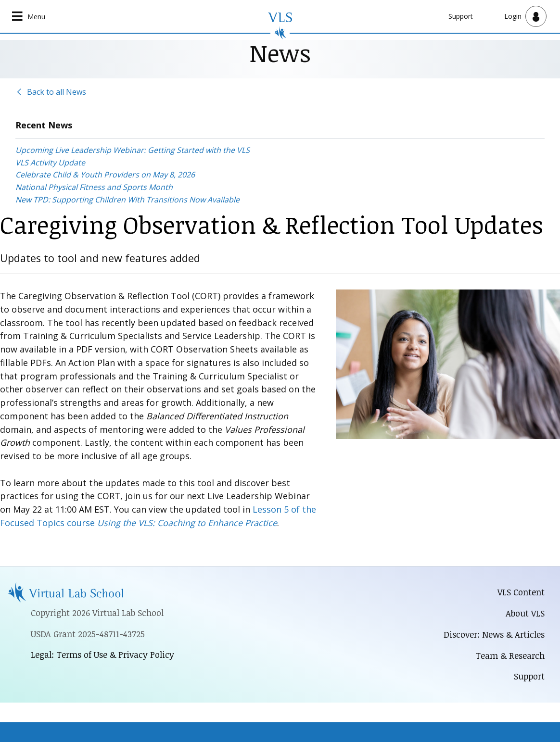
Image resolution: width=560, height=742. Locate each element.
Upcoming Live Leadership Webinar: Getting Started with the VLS (133, 150)
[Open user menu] (525, 16)
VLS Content (521, 592)
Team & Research (510, 655)
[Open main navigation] (29, 17)
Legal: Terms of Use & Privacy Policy (102, 654)
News (280, 53)
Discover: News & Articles (494, 634)
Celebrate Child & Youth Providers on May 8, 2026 (105, 175)
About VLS (525, 613)
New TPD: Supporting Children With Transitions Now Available (127, 200)
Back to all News (57, 92)
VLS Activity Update (50, 163)
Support (461, 16)
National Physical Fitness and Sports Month (94, 187)
